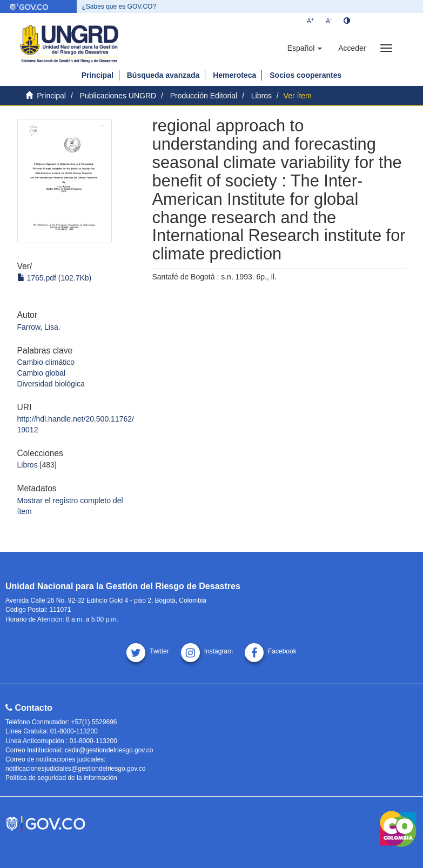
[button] (305, 48)
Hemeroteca (234, 75)
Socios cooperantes (305, 75)
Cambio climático (46, 362)
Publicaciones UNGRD (118, 96)
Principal (98, 75)
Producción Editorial (204, 96)
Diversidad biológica (51, 384)
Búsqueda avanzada (163, 75)
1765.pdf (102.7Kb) (55, 278)
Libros (261, 96)
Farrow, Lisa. (39, 327)
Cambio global (42, 373)
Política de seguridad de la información (61, 778)
